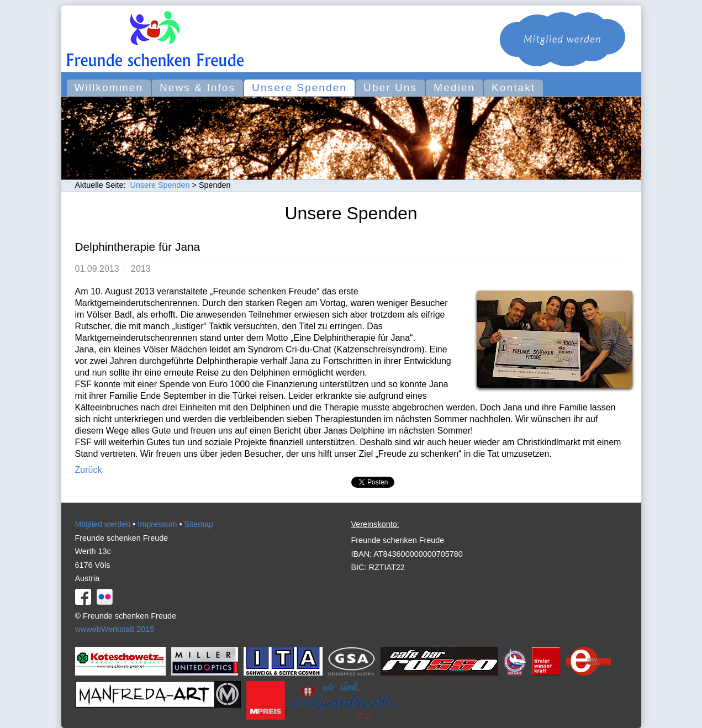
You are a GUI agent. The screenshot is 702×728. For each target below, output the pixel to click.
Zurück (89, 470)
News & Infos (197, 88)
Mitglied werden (103, 524)
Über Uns (390, 88)
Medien (454, 88)
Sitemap (199, 524)
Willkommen (109, 88)
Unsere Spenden (299, 88)
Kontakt (513, 88)
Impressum (157, 524)
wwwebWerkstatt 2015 (115, 629)
